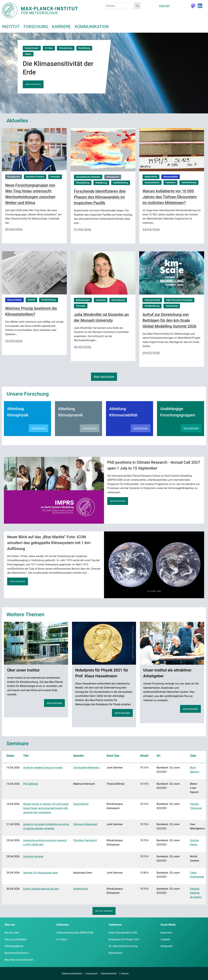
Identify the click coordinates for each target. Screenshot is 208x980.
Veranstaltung (172, 306)
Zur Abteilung (39, 428)
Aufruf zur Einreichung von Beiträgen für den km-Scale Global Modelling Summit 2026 (169, 320)
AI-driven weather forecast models (43, 768)
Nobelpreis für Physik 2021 (124, 939)
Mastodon (166, 933)
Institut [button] (11, 27)
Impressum (92, 974)
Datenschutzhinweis (72, 974)
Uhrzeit (144, 756)
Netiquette (167, 946)
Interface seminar (33, 856)
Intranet (125, 974)
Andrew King (81, 889)
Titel (26, 756)
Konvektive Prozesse (35, 177)
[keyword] (120, 6)
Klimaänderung (66, 48)
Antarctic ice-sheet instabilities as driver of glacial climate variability (46, 826)
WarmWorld (115, 953)
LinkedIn (165, 939)
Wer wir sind (12, 933)
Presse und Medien (16, 939)
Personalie (55, 177)
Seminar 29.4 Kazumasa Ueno (41, 873)
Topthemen (115, 925)
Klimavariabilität (171, 177)
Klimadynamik (14, 177)
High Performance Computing (179, 300)
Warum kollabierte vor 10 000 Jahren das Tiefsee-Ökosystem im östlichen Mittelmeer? (170, 197)
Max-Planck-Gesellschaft (19, 960)
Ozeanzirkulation (152, 183)
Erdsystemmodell (152, 300)
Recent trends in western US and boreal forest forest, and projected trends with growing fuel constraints (46, 808)
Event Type (113, 756)
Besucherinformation (17, 953)
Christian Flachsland (85, 840)
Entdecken (63, 925)
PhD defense (31, 784)
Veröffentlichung (121, 183)
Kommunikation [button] (92, 27)
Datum (10, 756)
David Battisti (81, 804)
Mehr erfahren (33, 84)
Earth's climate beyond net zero (41, 889)
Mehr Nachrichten (104, 377)
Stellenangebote (14, 946)
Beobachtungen (32, 48)
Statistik (31, 300)
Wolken (28, 54)
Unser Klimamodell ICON (123, 933)
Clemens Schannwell (85, 824)
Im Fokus (49, 48)
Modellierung (84, 48)
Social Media (168, 925)
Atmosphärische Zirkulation (88, 177)
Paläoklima (170, 183)
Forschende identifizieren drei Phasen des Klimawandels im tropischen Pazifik (100, 197)
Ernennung (101, 300)
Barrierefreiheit (109, 974)
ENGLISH (164, 6)
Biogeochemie (151, 177)
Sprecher (79, 756)
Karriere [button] (61, 27)
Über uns (10, 925)
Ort (159, 756)
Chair (193, 756)
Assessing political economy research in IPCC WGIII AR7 (45, 842)
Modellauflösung (152, 306)
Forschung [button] (36, 27)
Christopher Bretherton (86, 768)
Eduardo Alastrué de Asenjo (196, 893)
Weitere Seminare (104, 911)
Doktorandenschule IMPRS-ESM (75, 933)
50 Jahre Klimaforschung (123, 946)
